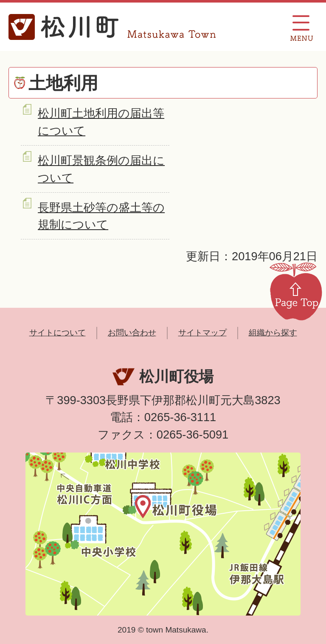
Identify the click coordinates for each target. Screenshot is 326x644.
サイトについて (58, 333)
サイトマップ (202, 333)
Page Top (296, 291)
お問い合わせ (132, 333)
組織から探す (273, 333)
